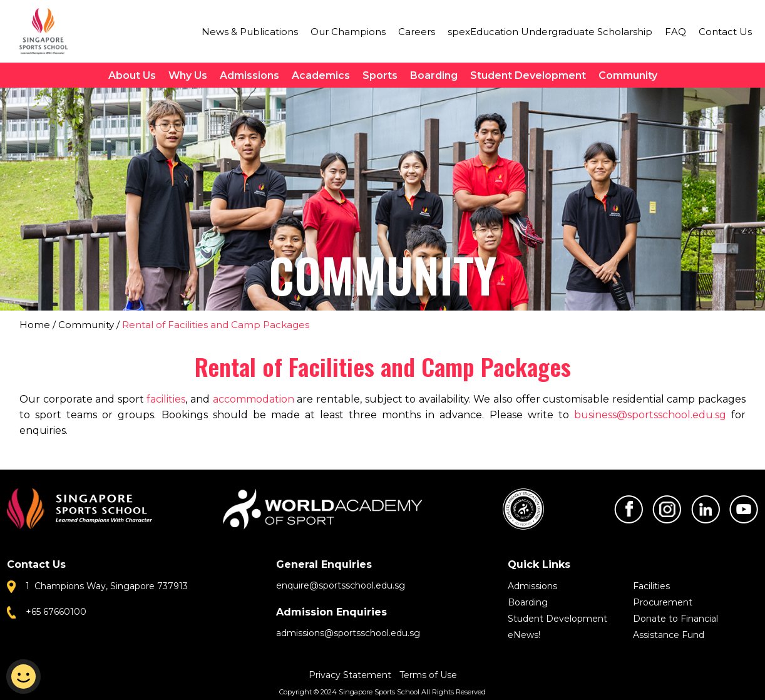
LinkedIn (706, 509)
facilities (166, 399)
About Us (132, 75)
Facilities (651, 586)
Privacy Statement (351, 675)
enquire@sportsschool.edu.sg (341, 585)
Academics (321, 75)
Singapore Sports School (49, 31)
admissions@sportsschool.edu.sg (348, 633)
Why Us (188, 75)
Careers (417, 32)
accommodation (254, 399)
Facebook (629, 509)
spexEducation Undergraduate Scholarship (550, 32)
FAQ (675, 32)
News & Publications (250, 32)
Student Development (528, 75)
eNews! (524, 635)
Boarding (434, 75)
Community (628, 75)
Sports (380, 75)
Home (35, 325)
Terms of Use (428, 675)
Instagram (667, 509)
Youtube (744, 509)
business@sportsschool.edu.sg (650, 415)
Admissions (249, 75)
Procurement (663, 602)
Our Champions (348, 32)
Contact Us (725, 32)
